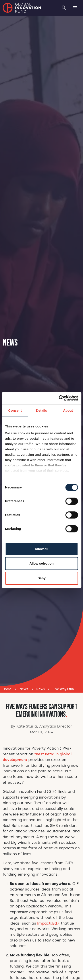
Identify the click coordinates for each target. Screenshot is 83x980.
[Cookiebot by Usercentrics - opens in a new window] (59, 398)
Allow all (41, 549)
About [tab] (68, 410)
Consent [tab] (15, 410)
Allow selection (41, 563)
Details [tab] (42, 410)
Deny (41, 578)
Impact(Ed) (48, 923)
